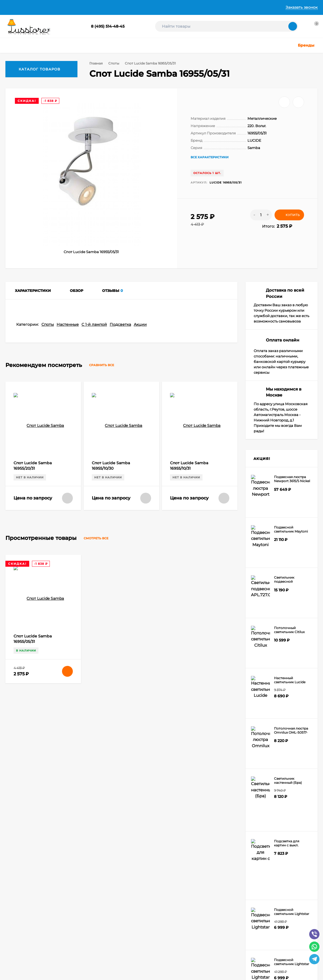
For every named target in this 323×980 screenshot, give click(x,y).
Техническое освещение (167, 878)
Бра (149, 898)
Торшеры (214, 857)
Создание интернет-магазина (30, 955)
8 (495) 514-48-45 (108, 26)
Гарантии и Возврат (127, 7)
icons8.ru (92, 931)
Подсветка (120, 560)
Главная (13, 7)
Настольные (216, 844)
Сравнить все (107, 600)
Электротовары (219, 891)
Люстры (153, 844)
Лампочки (215, 878)
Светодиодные (219, 871)
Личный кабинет (90, 851)
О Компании (41, 7)
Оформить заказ (89, 857)
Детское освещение (163, 871)
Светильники (157, 851)
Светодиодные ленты (164, 884)
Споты (113, 63)
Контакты (164, 7)
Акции (140, 560)
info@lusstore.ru (61, 804)
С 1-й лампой (94, 560)
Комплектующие (220, 884)
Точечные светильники (166, 857)
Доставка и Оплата (80, 7)
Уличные (154, 864)
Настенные (68, 560)
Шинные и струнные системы (171, 891)
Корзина (83, 844)
